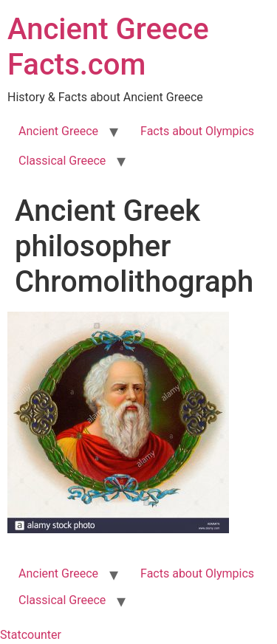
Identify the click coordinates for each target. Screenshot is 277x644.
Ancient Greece (58, 131)
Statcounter (31, 635)
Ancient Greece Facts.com (108, 47)
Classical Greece (62, 161)
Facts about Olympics (197, 131)
